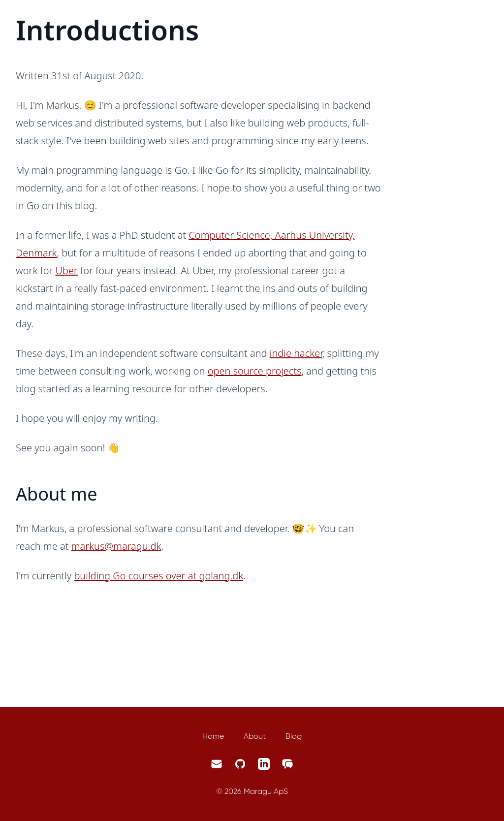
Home (213, 736)
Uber (67, 270)
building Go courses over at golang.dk (158, 576)
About (255, 736)
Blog (294, 736)
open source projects (255, 371)
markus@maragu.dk (116, 546)
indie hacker (296, 353)
